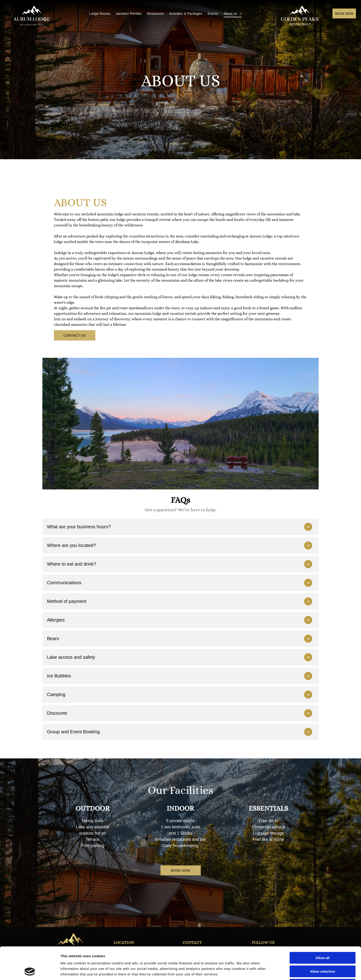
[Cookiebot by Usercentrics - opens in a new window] (30, 971)
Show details (242, 971)
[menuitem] (100, 14)
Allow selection (322, 941)
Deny (323, 954)
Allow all (323, 927)
